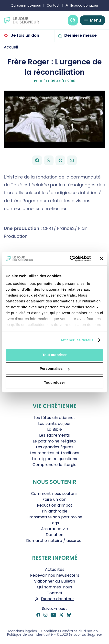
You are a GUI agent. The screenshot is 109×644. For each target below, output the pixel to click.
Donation (54, 535)
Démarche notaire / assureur (55, 541)
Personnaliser (55, 368)
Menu (95, 20)
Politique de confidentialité (30, 634)
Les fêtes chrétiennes (55, 418)
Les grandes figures (55, 447)
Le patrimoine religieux (54, 441)
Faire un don (54, 499)
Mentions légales (23, 631)
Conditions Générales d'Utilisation (69, 631)
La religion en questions (54, 459)
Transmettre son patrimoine (55, 517)
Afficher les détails (77, 340)
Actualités (55, 569)
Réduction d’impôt (55, 505)
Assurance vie (54, 529)
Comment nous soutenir (54, 494)
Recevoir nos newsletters (55, 575)
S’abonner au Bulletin (55, 581)
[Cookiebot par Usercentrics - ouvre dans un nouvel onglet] (70, 259)
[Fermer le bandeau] (102, 259)
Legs (55, 523)
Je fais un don (24, 35)
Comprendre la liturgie (54, 465)
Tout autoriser (54, 355)
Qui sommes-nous (26, 6)
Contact (53, 6)
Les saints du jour (54, 423)
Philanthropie (55, 511)
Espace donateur (84, 6)
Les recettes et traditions (55, 453)
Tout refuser (54, 382)
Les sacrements (54, 435)
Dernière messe (81, 35)
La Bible (54, 429)
